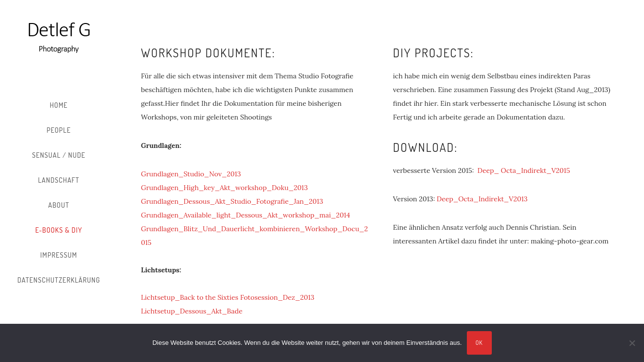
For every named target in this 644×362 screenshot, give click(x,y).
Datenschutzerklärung (58, 280)
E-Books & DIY (59, 230)
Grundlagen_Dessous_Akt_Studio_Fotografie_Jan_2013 (232, 201)
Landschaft (59, 180)
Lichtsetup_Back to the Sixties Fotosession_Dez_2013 (228, 297)
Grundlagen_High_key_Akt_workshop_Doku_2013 (225, 188)
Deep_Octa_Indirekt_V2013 (482, 199)
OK (479, 343)
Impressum (58, 255)
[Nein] (632, 343)
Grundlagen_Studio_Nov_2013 (191, 174)
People (59, 130)
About (59, 205)
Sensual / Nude (58, 155)
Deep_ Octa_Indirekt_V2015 (524, 170)
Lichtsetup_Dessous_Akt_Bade (192, 311)
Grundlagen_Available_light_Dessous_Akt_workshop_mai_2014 (245, 215)
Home (59, 105)
